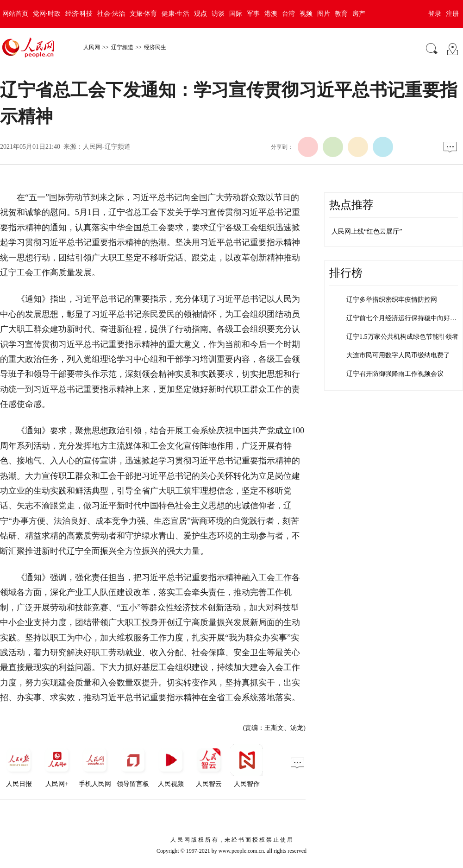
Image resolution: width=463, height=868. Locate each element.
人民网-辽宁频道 (107, 147)
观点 (200, 14)
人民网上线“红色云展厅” (367, 231)
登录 (435, 14)
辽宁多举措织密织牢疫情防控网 (392, 300)
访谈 (218, 14)
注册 (452, 14)
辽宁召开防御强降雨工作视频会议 (395, 374)
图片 (324, 14)
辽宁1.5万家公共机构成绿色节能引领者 (402, 337)
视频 (306, 14)
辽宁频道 (122, 47)
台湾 (288, 14)
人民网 (92, 47)
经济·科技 (79, 14)
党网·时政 (47, 14)
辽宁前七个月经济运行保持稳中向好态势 (405, 318)
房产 (359, 14)
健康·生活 (175, 14)
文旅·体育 (144, 14)
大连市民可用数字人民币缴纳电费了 (398, 355)
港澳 (271, 14)
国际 (236, 14)
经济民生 (155, 47)
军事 (253, 14)
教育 (341, 14)
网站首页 (15, 14)
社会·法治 (111, 14)
